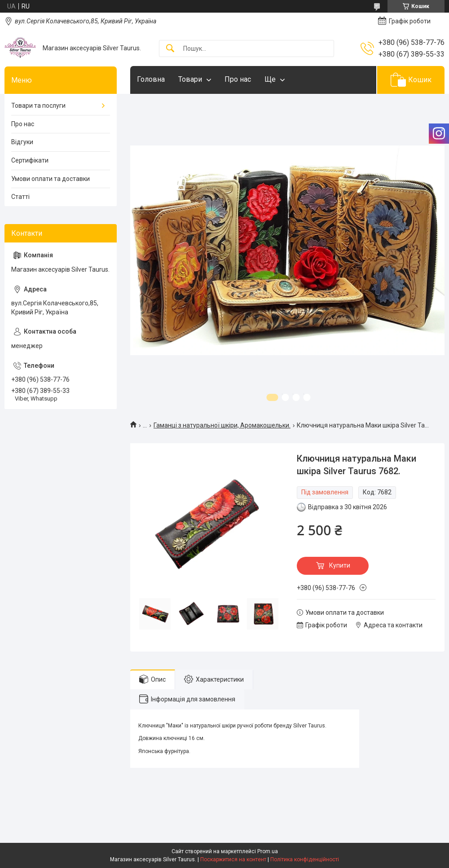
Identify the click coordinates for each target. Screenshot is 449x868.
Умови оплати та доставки (51, 179)
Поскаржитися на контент (233, 859)
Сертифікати (30, 160)
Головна (151, 79)
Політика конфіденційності (305, 859)
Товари (190, 79)
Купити (340, 565)
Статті (20, 197)
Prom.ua (268, 851)
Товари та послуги (38, 106)
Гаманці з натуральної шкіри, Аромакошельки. (222, 425)
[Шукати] (170, 49)
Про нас (238, 79)
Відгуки (22, 142)
